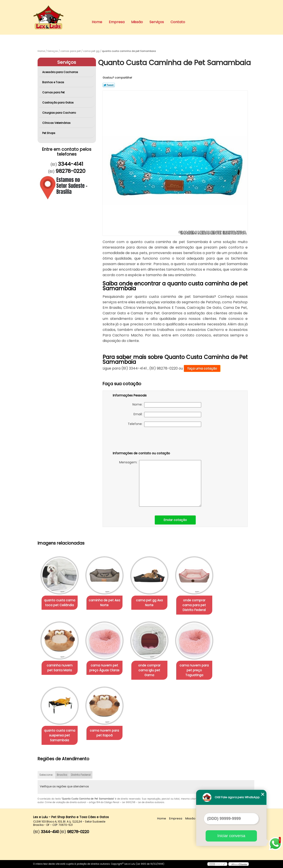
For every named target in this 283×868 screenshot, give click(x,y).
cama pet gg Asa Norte (149, 603)
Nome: (167, 405)
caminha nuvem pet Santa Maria (60, 668)
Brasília (62, 775)
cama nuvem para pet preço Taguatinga (194, 670)
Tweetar (109, 85)
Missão (137, 22)
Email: (167, 415)
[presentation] (141, 440)
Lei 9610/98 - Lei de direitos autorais (143, 802)
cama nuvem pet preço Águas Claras (104, 668)
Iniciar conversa (231, 836)
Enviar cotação (175, 520)
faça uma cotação (202, 368)
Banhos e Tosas (54, 82)
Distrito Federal (81, 775)
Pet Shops (49, 133)
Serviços (157, 22)
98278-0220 (70, 171)
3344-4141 (71, 164)
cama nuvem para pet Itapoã (104, 733)
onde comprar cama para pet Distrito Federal (194, 605)
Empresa (117, 22)
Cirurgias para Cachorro (59, 113)
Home (97, 22)
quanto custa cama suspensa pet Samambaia (60, 735)
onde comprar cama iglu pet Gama (149, 670)
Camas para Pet (54, 92)
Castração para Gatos (58, 103)
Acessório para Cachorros (60, 72)
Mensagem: (160, 483)
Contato (178, 22)
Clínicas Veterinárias (57, 123)
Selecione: (46, 775)
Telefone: (164, 424)
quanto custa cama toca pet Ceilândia (60, 603)
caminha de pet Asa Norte (104, 603)
